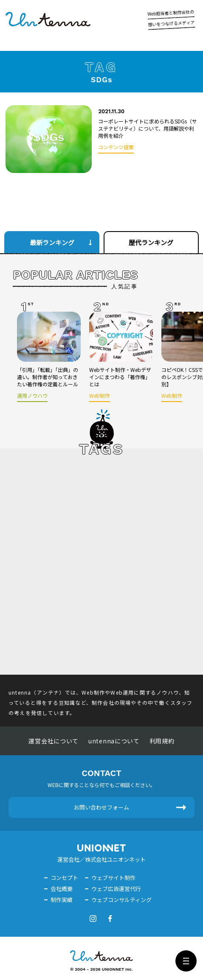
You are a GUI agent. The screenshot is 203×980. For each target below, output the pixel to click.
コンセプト (64, 878)
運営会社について (54, 741)
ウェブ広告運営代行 (116, 889)
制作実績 (62, 900)
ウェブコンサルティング (121, 900)
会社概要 (62, 889)
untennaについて (114, 741)
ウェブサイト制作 (113, 878)
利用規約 (162, 741)
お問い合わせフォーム (101, 807)
